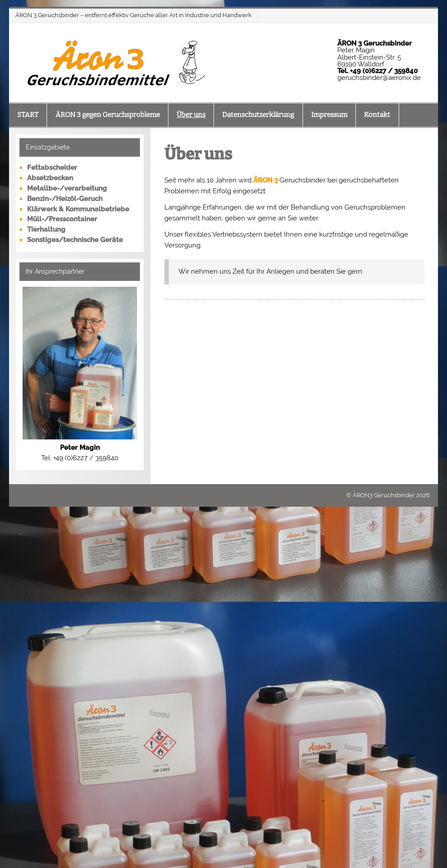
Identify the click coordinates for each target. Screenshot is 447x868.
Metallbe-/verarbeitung (67, 188)
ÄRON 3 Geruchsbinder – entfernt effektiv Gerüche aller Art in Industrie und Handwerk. (134, 15)
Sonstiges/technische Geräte (75, 240)
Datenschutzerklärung (258, 115)
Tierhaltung (46, 229)
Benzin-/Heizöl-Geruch (65, 199)
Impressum (329, 115)
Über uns (191, 115)
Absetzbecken (50, 178)
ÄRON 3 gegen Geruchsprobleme (108, 115)
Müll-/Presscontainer (62, 219)
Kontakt (377, 115)
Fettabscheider (52, 168)
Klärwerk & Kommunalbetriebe (78, 209)
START (28, 115)
